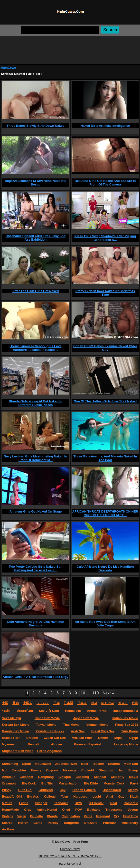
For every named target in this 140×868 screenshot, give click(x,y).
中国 (5, 703)
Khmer (103, 738)
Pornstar (109, 823)
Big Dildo (91, 783)
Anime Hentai (47, 810)
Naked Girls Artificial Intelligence (105, 126)
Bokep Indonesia (125, 711)
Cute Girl (25, 790)
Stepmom (106, 770)
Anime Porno (97, 711)
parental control (70, 864)
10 (83, 693)
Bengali (33, 744)
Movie (134, 777)
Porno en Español (87, 744)
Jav (121, 770)
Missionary (130, 823)
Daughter (19, 770)
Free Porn (81, 842)
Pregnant (103, 816)
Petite (88, 816)
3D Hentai (96, 803)
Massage (70, 770)
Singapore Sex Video (18, 751)
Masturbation (68, 783)
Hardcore (80, 796)
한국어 (123, 703)
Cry (116, 816)
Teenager (61, 803)
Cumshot (26, 777)
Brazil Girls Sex (103, 731)
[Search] (60, 30)
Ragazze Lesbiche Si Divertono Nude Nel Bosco (36, 183)
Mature (7, 803)
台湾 (135, 703)
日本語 (68, 703)
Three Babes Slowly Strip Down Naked (36, 126)
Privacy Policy (70, 849)
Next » (108, 693)
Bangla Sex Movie (15, 731)
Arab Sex (78, 731)
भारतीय (6, 711)
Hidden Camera (84, 790)
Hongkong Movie (125, 744)
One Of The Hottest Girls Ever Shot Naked (105, 401)
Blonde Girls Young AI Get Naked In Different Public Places (35, 403)
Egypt (134, 738)
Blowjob (65, 777)
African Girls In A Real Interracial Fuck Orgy (36, 677)
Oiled (66, 810)
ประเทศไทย (25, 711)
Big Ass (33, 796)
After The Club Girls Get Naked (36, 291)
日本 (56, 703)
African (56, 744)
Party (134, 783)
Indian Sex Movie (125, 718)
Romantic (131, 803)
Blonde (52, 816)
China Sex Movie (47, 718)
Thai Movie (71, 725)
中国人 (28, 703)
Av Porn (8, 829)
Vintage (8, 816)
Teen (64, 796)
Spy (63, 790)
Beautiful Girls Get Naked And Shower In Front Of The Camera (105, 183)
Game (38, 823)
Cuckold (88, 770)
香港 (16, 703)
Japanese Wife (66, 764)
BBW (79, 803)
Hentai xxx (73, 711)
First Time (131, 816)
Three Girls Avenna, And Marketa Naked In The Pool (105, 458)
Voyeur (133, 810)
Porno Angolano (50, 751)
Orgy (28, 810)
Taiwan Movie (46, 725)
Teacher (98, 764)
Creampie (9, 783)
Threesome (114, 810)
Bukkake (94, 810)
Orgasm (52, 770)
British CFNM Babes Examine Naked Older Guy (105, 348)
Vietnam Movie (97, 725)
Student (114, 764)
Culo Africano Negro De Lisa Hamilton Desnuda (105, 568)
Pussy (7, 790)
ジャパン (43, 703)
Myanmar (9, 744)
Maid (85, 764)
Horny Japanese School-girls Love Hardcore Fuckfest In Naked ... (35, 348)
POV (79, 810)
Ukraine (32, 738)
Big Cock (29, 783)
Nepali (119, 738)
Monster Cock (114, 783)
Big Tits (47, 783)
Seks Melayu (11, 718)
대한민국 (108, 703)
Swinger (41, 803)
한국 (94, 703)
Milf (5, 770)
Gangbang (46, 777)
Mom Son (131, 764)
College (50, 796)
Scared (7, 823)
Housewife (43, 764)
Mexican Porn (82, 738)
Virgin (22, 816)
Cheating (82, 777)
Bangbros (71, 823)
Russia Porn (11, 738)
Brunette (36, 816)
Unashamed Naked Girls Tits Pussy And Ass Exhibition (36, 238)
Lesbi (97, 796)
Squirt (27, 764)
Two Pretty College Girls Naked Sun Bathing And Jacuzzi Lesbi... (36, 568)
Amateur (8, 777)
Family (36, 770)
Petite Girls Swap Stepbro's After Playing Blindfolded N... (105, 238)
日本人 (82, 703)
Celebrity (118, 777)
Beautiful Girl (12, 796)
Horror (23, 823)
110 (96, 693)
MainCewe (8, 68)
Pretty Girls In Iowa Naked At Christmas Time (105, 293)
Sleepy (133, 790)
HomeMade (10, 810)
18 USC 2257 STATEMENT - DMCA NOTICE (70, 856)
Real (114, 803)
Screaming (10, 764)
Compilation (71, 816)
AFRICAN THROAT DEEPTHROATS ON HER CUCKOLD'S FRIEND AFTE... (105, 513)
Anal (110, 796)
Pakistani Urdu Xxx (50, 731)
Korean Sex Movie (16, 725)
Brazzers (91, 823)
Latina (24, 803)
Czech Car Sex (55, 738)
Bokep (133, 770)
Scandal (100, 777)
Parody (53, 823)
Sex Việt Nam (49, 711)
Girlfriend (46, 790)
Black (134, 796)
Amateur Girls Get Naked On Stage (36, 511)
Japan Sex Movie (86, 718)
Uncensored (112, 790)
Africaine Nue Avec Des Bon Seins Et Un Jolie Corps (105, 624)
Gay (121, 796)
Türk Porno (130, 731)
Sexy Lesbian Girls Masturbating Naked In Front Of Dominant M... (35, 458)
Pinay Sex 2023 (127, 725)
